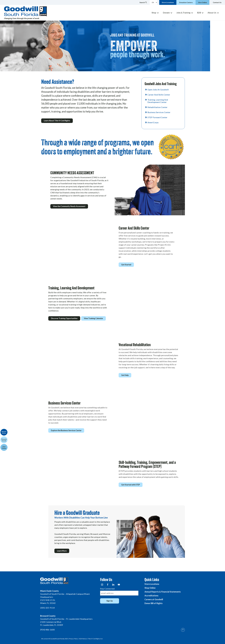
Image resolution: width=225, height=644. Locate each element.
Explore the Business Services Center (67, 430)
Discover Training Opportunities (65, 318)
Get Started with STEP (131, 485)
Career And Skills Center (159, 95)
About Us (212, 13)
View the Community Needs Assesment (70, 206)
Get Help (125, 375)
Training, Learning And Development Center (158, 101)
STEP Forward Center (157, 117)
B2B (199, 13)
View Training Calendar (95, 318)
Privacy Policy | (74, 639)
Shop (154, 13)
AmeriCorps (153, 122)
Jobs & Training (183, 13)
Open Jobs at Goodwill (158, 90)
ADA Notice (83, 639)
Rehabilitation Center (157, 107)
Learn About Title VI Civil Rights (57, 121)
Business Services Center (159, 112)
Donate (166, 13)
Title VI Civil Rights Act (95, 639)
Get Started (127, 265)
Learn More (62, 551)
